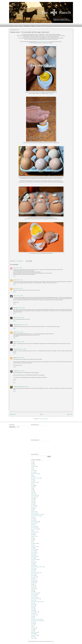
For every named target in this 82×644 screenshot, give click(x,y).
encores (33, 520)
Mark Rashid (33, 565)
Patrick (32, 578)
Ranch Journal (34, 594)
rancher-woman (34, 597)
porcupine (33, 586)
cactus (32, 487)
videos (32, 631)
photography (33, 581)
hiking (32, 545)
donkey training (34, 513)
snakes (32, 609)
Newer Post (13, 414)
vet (32, 626)
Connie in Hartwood (17, 387)
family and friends (34, 522)
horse (32, 548)
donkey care (33, 512)
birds (32, 477)
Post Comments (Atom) (44, 419)
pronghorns (33, 589)
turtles (32, 616)
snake (32, 608)
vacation (33, 622)
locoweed (33, 562)
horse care (33, 551)
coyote (32, 501)
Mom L (15, 296)
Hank (32, 539)
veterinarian (33, 628)
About (16, 26)
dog (32, 510)
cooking (32, 500)
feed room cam (34, 528)
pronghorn (33, 587)
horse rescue (33, 552)
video (32, 629)
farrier (32, 525)
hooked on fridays (34, 546)
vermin (32, 625)
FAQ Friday (33, 523)
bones (32, 481)
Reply (14, 276)
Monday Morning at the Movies (37, 567)
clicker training (34, 497)
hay (32, 541)
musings (33, 570)
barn (32, 469)
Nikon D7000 (33, 574)
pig (32, 584)
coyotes (32, 503)
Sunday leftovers (34, 612)
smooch (33, 606)
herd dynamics (34, 544)
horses (32, 558)
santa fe (33, 603)
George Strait (34, 536)
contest (32, 498)
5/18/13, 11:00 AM (20, 332)
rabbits (32, 592)
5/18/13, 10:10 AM (21, 318)
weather (33, 634)
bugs (32, 484)
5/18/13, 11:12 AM (21, 342)
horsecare (33, 555)
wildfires (33, 637)
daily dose (33, 507)
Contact (33, 26)
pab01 (15, 280)
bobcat (32, 479)
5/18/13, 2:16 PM (21, 371)
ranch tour (33, 596)
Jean (14, 288)
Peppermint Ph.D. (17, 325)
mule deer (33, 568)
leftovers (33, 561)
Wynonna (33, 638)
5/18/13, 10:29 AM (24, 325)
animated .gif (33, 466)
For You (38, 26)
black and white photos (35, 478)
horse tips (33, 554)
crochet (32, 504)
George (32, 535)
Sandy (15, 332)
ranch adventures (34, 593)
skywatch (33, 605)
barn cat (33, 471)
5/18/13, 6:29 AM (19, 280)
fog (32, 530)
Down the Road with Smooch (37, 514)
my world (33, 571)
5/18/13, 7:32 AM (20, 296)
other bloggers (34, 577)
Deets (32, 509)
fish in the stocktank (35, 529)
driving (32, 517)
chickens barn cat (34, 495)
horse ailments (34, 549)
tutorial (32, 618)
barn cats (33, 472)
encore (32, 519)
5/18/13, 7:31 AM (19, 288)
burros (32, 485)
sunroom (33, 613)
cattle (32, 491)
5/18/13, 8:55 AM (22, 308)
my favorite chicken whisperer (43, 42)
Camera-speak (27, 26)
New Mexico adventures (36, 573)
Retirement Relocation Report (37, 602)
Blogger (52, 641)
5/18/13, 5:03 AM (19, 268)
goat (32, 538)
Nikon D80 (33, 576)
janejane (15, 318)
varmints (33, 624)
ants (32, 468)
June (14, 268)
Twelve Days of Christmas (36, 619)
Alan (32, 462)
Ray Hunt (33, 600)
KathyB (15, 358)
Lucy (32, 564)
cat (32, 488)
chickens (33, 494)
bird (32, 475)
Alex (32, 463)
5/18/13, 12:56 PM (20, 358)
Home (11, 26)
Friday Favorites (34, 532)
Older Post (69, 414)
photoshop (33, 583)
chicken (32, 493)
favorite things (34, 526)
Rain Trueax (16, 308)
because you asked (35, 474)
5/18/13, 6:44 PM (25, 387)
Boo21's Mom (16, 349)
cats (32, 490)
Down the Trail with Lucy (36, 516)
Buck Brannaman (34, 482)
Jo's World (16, 371)
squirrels (33, 610)
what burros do (34, 635)
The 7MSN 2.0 (34, 615)
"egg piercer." (51, 93)
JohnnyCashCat (34, 560)
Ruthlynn (15, 342)
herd (32, 542)
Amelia (32, 465)
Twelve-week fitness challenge (37, 621)
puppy (32, 590)
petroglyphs (33, 580)
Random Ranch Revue (35, 599)
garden (32, 533)
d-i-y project (33, 506)
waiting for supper (34, 632)
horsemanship (34, 557)
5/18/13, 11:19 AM (23, 349)
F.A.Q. (20, 26)
